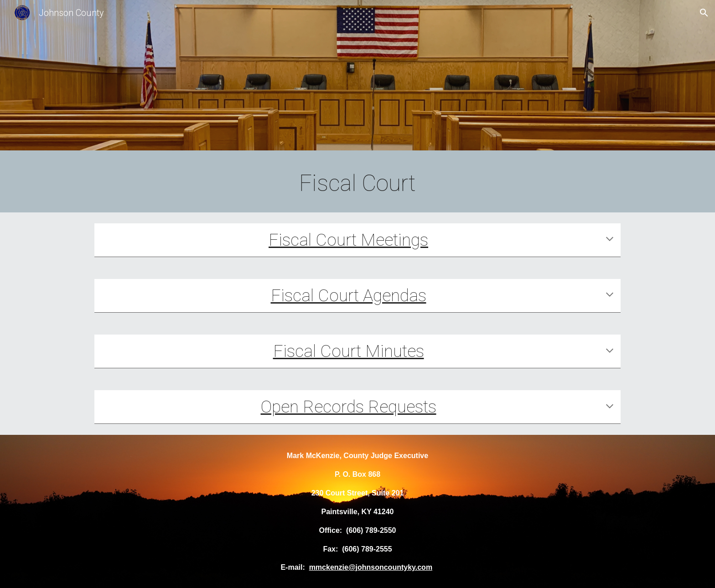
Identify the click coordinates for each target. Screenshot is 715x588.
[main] (357, 184)
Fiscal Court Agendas (349, 295)
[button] (704, 13)
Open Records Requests (349, 407)
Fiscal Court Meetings (348, 240)
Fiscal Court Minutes (349, 351)
